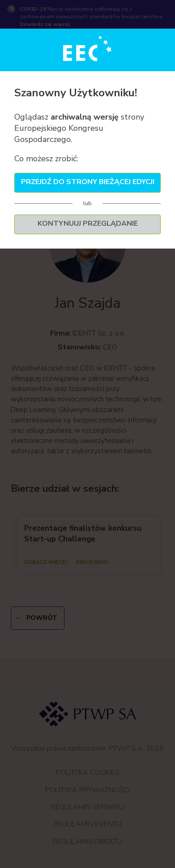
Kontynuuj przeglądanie (88, 223)
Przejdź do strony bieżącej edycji (88, 182)
